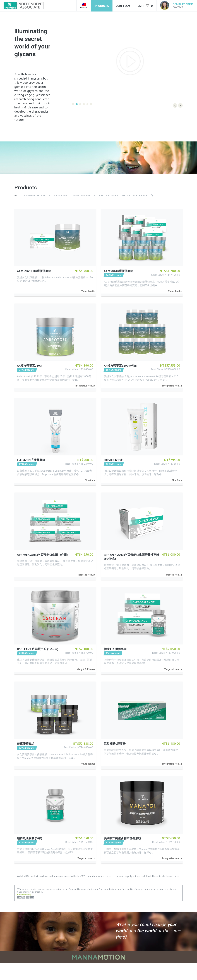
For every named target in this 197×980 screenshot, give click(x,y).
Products (102, 6)
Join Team (123, 6)
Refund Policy (24, 911)
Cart (145, 6)
